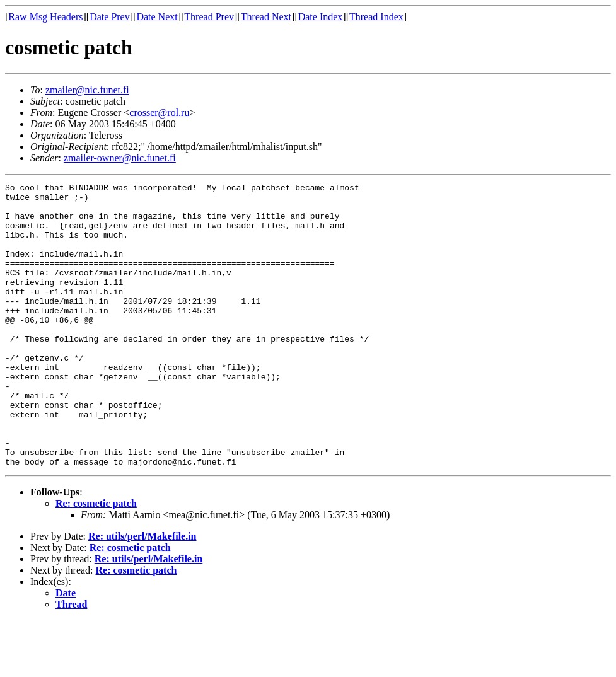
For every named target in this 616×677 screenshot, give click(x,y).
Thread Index (376, 17)
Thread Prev (209, 17)
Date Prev (110, 17)
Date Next (157, 17)
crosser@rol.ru (159, 113)
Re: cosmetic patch (96, 560)
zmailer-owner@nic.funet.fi (120, 158)
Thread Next (266, 17)
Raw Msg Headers (45, 17)
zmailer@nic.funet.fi (87, 90)
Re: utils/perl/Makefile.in (142, 593)
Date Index (321, 17)
